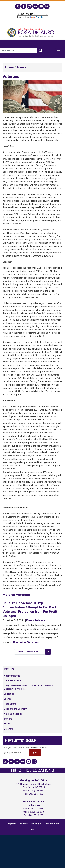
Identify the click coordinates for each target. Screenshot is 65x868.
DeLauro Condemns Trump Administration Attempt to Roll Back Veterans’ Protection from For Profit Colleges (30, 609)
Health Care (10, 704)
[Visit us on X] (18, 6)
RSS (32, 830)
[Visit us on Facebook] (24, 6)
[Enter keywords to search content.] (18, 50)
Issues (22, 67)
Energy (8, 699)
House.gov (36, 824)
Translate (37, 17)
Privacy (23, 824)
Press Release (36, 620)
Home (9, 67)
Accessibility (52, 824)
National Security (13, 714)
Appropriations (12, 676)
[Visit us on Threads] (30, 6)
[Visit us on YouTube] (41, 6)
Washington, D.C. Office (34, 781)
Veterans (33, 642)
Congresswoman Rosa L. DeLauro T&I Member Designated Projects (28, 687)
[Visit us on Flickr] (35, 6)
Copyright (11, 824)
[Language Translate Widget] (33, 14)
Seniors (8, 719)
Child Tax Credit (12, 681)
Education (19, 642)
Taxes (7, 724)
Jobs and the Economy (16, 709)
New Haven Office (34, 802)
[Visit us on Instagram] (47, 6)
